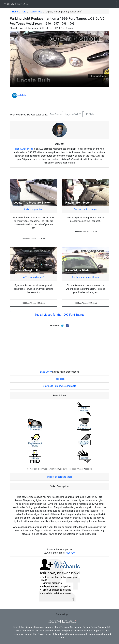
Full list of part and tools (60, 477)
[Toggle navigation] (113, 4)
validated (20, 95)
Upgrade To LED (73, 114)
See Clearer (56, 114)
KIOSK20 (70, 553)
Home (15, 12)
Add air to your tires (34, 209)
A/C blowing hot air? (34, 277)
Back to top (62, 614)
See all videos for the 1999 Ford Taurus (60, 315)
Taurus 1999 (36, 12)
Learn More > (99, 76)
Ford (24, 12)
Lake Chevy (46, 372)
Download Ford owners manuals (60, 386)
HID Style (89, 114)
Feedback (60, 379)
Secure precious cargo (85, 209)
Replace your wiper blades (86, 277)
